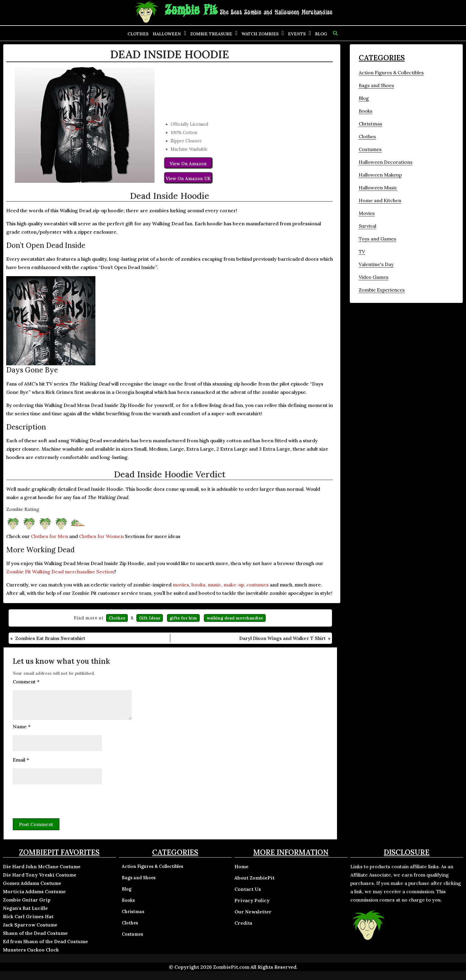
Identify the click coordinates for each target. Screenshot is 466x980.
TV (362, 251)
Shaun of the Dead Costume (35, 933)
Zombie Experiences (382, 290)
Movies (367, 213)
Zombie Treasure (211, 34)
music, (215, 585)
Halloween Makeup (380, 175)
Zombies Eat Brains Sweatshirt (50, 638)
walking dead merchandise (235, 618)
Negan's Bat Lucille (25, 908)
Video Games (374, 277)
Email (21, 760)
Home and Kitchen (380, 200)
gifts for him (183, 618)
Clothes (138, 34)
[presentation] (58, 800)
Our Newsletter (253, 912)
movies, (181, 585)
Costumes (370, 149)
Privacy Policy (252, 900)
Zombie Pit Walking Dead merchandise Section (60, 572)
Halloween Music (378, 188)
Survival (367, 226)
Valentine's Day (376, 264)
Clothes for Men (49, 536)
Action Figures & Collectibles (391, 73)
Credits (243, 923)
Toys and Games (377, 239)
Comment (26, 682)
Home (241, 866)
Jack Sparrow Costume (30, 925)
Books (366, 111)
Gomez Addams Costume (32, 883)
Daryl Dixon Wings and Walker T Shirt (282, 638)
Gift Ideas (150, 618)
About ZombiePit (255, 878)
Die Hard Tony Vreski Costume (40, 875)
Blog (321, 34)
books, (199, 585)
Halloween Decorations (386, 162)
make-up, (234, 585)
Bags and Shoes (376, 85)
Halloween (167, 34)
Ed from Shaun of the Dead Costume (45, 941)
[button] (335, 33)
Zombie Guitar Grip (27, 900)
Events (297, 34)
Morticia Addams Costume (34, 891)
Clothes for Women (101, 536)
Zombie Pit (191, 11)
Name (22, 726)
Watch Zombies (260, 34)
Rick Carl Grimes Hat (28, 916)
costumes (258, 585)
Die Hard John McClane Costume (42, 866)
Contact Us (248, 889)
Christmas (370, 124)
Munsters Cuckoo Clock (31, 950)
